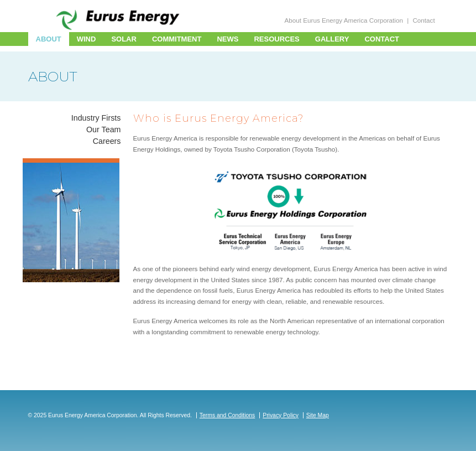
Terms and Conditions (227, 415)
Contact (423, 20)
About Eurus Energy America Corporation (344, 20)
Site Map (318, 415)
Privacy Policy (281, 415)
